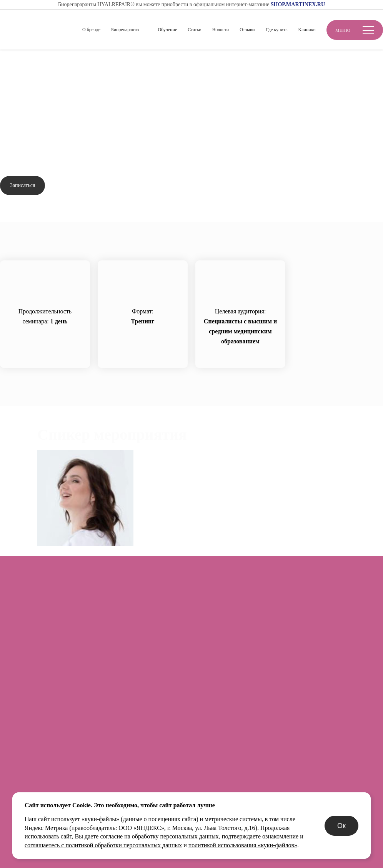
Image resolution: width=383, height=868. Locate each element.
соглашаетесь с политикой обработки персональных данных (103, 845)
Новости (221, 30)
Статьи (194, 30)
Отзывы (247, 30)
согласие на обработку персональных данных (159, 836)
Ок (341, 826)
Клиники (307, 30)
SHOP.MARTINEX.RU (298, 4)
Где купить (277, 30)
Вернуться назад (30, 84)
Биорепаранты (125, 30)
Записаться (22, 185)
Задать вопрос (79, 186)
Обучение (167, 30)
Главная (10, 62)
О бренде (91, 30)
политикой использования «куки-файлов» (243, 845)
